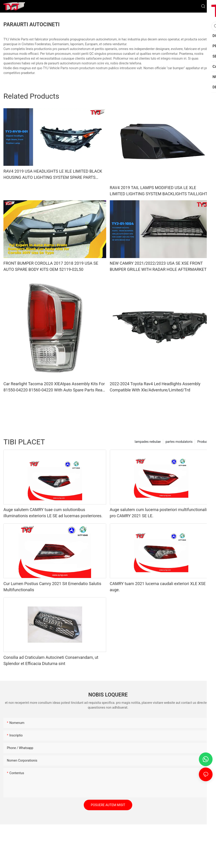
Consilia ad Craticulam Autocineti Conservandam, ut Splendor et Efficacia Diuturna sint (51, 660)
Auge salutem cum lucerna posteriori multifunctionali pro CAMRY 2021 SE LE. (158, 513)
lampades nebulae (148, 442)
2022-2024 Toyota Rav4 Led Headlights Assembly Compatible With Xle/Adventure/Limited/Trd (155, 387)
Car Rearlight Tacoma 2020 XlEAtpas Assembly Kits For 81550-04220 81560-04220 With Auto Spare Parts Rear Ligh (54, 387)
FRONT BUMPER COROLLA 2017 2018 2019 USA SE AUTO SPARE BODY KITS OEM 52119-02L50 (51, 266)
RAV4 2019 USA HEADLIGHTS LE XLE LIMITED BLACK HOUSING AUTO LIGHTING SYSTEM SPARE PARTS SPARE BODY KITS (53, 175)
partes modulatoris (179, 442)
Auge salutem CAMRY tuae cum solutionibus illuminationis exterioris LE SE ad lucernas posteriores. (53, 513)
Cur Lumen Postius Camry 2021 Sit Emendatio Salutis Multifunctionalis (52, 587)
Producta (204, 442)
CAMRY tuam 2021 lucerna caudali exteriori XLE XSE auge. (158, 587)
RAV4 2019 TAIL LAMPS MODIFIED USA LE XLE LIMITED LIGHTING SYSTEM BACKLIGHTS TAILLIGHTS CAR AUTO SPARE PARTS (160, 191)
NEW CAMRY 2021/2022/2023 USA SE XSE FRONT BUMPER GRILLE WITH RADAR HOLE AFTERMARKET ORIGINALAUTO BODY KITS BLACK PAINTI (158, 267)
